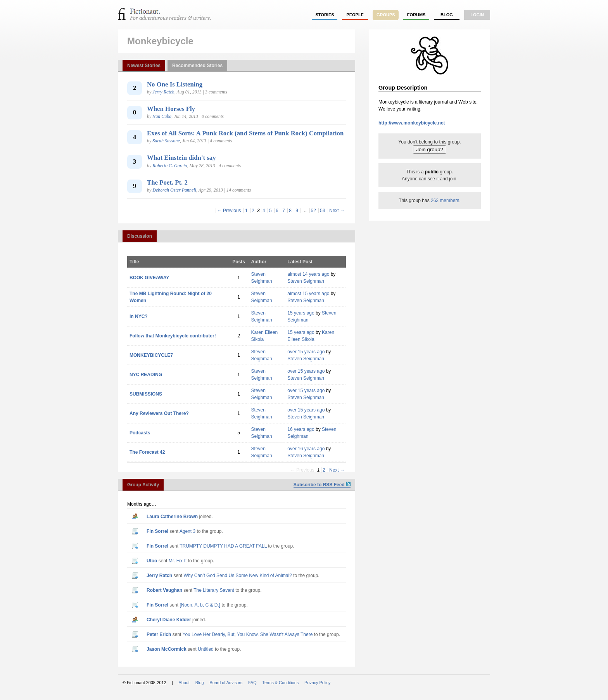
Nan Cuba (162, 116)
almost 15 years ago (308, 294)
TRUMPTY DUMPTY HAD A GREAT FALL (223, 546)
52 (313, 211)
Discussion (140, 236)
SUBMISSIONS (146, 394)
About (184, 683)
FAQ (252, 683)
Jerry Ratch (163, 92)
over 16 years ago (306, 449)
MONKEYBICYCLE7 (151, 355)
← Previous (229, 211)
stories (325, 15)
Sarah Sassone (166, 141)
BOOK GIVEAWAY (149, 278)
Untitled (206, 649)
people (355, 15)
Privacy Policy (317, 683)
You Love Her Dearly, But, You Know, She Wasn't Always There (248, 634)
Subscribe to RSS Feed (322, 485)
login (477, 15)
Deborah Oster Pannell (174, 190)
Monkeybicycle (160, 41)
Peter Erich (159, 634)
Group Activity (143, 485)
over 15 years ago (306, 352)
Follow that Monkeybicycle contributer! (173, 336)
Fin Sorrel (157, 531)
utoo (152, 561)
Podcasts (140, 433)
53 (322, 211)
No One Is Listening (175, 84)
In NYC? (139, 316)
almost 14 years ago (308, 274)
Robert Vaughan (164, 590)
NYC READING (146, 375)
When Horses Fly (171, 109)
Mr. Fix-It (178, 561)
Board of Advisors (226, 683)
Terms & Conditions (281, 683)
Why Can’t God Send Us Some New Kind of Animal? (237, 576)
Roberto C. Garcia (170, 166)
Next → (337, 211)
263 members (445, 200)
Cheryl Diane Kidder (169, 620)
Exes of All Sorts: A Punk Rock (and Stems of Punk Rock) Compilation (245, 133)
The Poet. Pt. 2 (167, 182)
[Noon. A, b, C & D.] (200, 605)
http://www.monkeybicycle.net (412, 123)
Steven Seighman (306, 281)
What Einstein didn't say (181, 158)
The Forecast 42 (147, 452)
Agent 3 (187, 531)
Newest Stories (144, 66)
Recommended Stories (197, 66)
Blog (447, 15)
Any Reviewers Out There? (159, 413)
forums (416, 15)
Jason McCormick (167, 649)
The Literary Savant (214, 590)
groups (386, 15)
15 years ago (301, 313)
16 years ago (301, 429)
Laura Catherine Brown (172, 517)
